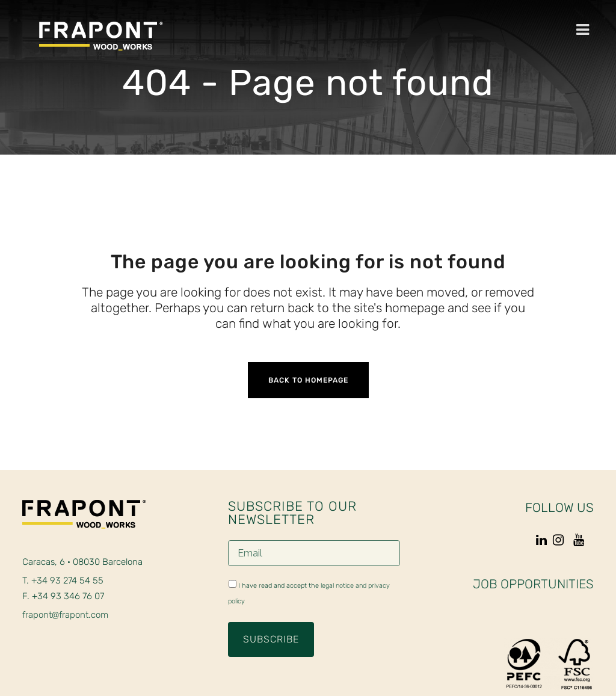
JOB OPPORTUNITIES (533, 584)
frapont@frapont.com (65, 615)
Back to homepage (308, 380)
